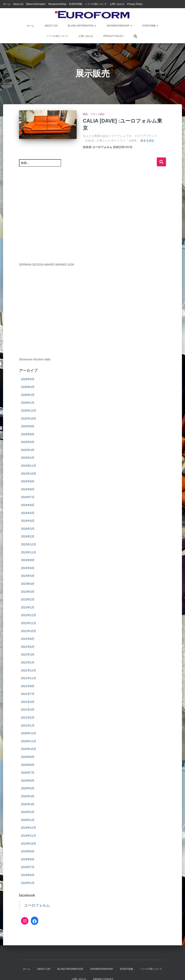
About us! (18, 4)
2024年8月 (28, 489)
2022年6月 (28, 639)
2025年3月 (28, 450)
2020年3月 (28, 804)
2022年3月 (28, 654)
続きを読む (148, 141)
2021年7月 (28, 694)
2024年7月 (28, 497)
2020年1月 (28, 820)
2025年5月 (28, 442)
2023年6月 (28, 568)
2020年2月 (28, 812)
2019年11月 (29, 836)
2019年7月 (28, 867)
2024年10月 (29, 474)
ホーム (7, 4)
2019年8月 (28, 859)
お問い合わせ (117, 4)
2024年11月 (29, 466)
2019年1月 (28, 883)
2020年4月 (28, 796)
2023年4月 (28, 584)
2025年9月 (28, 426)
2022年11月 (29, 623)
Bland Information (36, 4)
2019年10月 (29, 844)
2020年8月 (28, 765)
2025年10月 (29, 419)
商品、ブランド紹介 (94, 114)
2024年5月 (28, 513)
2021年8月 (28, 686)
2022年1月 (28, 662)
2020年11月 (29, 741)
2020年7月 (28, 773)
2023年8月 (28, 560)
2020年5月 (28, 788)
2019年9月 (28, 851)
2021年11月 (29, 678)
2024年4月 (28, 521)
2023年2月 (28, 599)
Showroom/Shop (57, 4)
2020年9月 (28, 757)
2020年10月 (29, 749)
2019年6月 (28, 875)
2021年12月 (29, 670)
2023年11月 (29, 552)
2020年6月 (28, 781)
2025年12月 (29, 411)
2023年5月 (28, 576)
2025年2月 (28, 458)
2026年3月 (28, 395)
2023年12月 (29, 544)
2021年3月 (28, 710)
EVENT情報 (76, 4)
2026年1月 (28, 403)
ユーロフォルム (37, 905)
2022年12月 (29, 615)
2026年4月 (28, 387)
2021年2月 (28, 718)
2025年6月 (28, 434)
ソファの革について (96, 4)
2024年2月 (28, 536)
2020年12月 (29, 733)
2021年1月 (28, 725)
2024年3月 (28, 529)
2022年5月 (28, 647)
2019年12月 (29, 828)
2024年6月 (28, 505)
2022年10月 (29, 631)
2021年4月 (28, 702)
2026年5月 (28, 379)
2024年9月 (28, 481)
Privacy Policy (135, 4)
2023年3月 (28, 592)
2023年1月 (28, 607)
